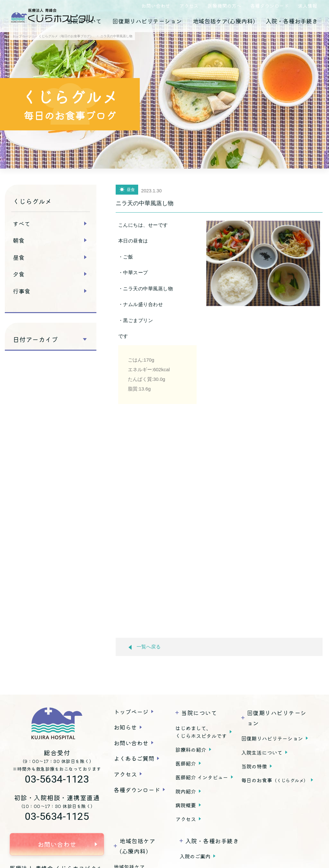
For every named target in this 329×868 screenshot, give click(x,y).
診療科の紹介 (191, 750)
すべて (22, 224)
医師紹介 (186, 763)
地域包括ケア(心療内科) (224, 21)
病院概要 (186, 805)
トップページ (131, 712)
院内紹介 (186, 791)
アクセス (189, 6)
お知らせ (125, 727)
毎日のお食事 (275, 780)
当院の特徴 (254, 766)
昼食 (19, 257)
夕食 (19, 274)
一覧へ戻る (145, 647)
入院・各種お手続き (292, 21)
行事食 (22, 291)
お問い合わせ (156, 6)
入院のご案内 (195, 856)
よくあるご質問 (134, 758)
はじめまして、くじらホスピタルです (201, 732)
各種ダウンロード (270, 6)
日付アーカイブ (35, 339)
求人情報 (307, 6)
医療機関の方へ (224, 6)
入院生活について (262, 752)
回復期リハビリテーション (147, 21)
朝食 (19, 240)
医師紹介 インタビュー (202, 777)
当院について (84, 21)
